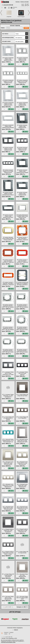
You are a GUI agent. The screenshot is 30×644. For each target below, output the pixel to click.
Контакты (18, 2)
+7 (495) (7, 5)
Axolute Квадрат (21, 17)
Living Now (9, 17)
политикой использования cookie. (8, 642)
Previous (1, 13)
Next (29, 13)
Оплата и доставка (24, 2)
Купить (11, 64)
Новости (16, 630)
